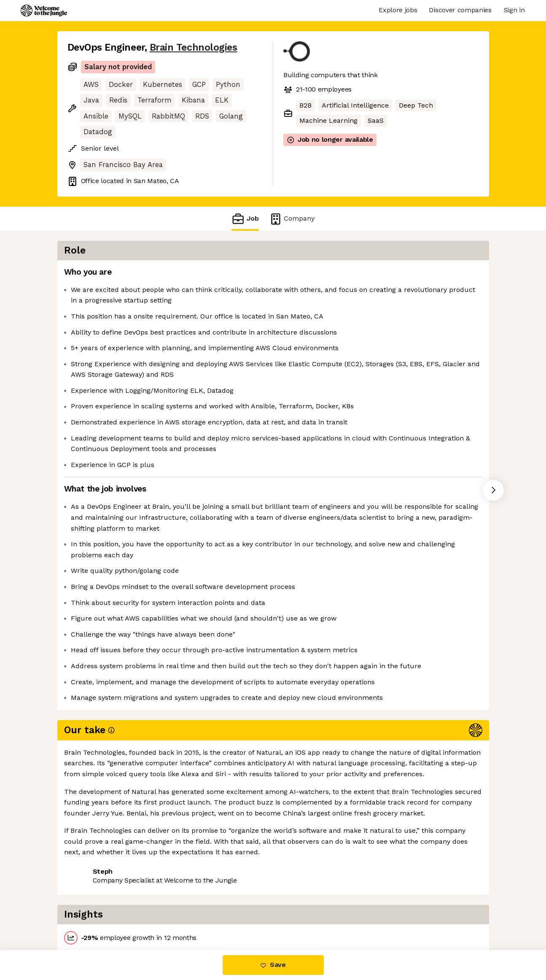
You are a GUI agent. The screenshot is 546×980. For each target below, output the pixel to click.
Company (292, 219)
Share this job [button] (91, 914)
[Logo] (44, 11)
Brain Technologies (194, 47)
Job (245, 219)
